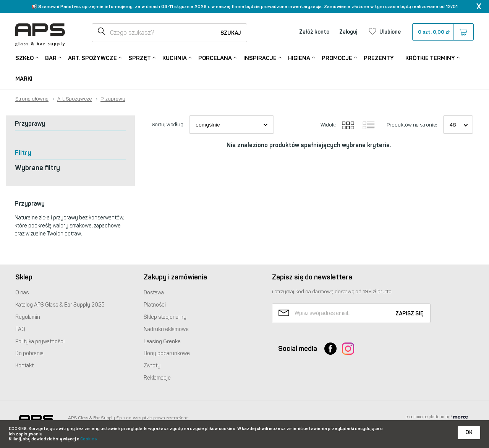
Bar (51, 58)
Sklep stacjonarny (165, 317)
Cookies (89, 439)
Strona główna (32, 99)
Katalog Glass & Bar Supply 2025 (60, 305)
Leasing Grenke (162, 342)
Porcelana (215, 58)
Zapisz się (409, 314)
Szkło (24, 58)
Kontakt (24, 366)
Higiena (299, 58)
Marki (24, 79)
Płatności (155, 305)
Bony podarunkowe (167, 353)
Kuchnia (175, 58)
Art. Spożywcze (92, 58)
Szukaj (231, 33)
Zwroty (152, 366)
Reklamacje (157, 378)
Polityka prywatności (40, 342)
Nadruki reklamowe (166, 329)
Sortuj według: (168, 124)
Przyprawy (113, 99)
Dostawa (154, 293)
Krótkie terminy (430, 58)
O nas (22, 293)
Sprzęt (140, 58)
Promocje (337, 58)
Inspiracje (260, 58)
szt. (443, 32)
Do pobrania (29, 353)
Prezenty (379, 58)
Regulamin (28, 317)
